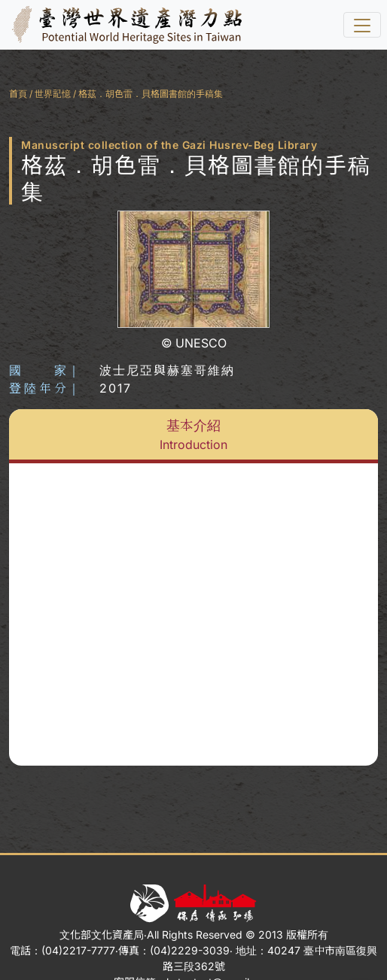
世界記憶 (53, 94)
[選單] (362, 25)
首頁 (18, 94)
